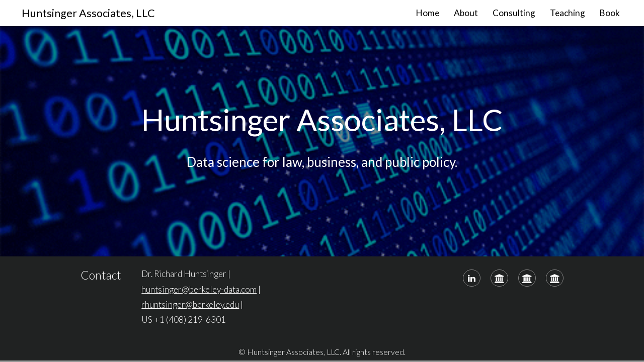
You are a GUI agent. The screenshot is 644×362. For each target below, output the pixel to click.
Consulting (514, 13)
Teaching (568, 13)
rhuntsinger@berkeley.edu (190, 304)
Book (610, 13)
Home (428, 13)
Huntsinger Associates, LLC (88, 13)
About (466, 13)
